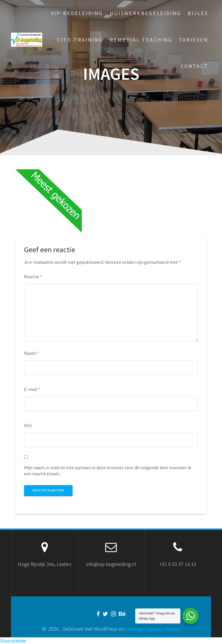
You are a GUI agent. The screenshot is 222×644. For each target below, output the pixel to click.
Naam (31, 353)
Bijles (198, 13)
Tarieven (194, 40)
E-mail (32, 389)
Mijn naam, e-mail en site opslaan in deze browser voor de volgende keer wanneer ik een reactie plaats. (108, 471)
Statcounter (13, 641)
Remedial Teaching (141, 40)
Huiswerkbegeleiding (145, 13)
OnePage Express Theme (152, 629)
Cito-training (80, 40)
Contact (194, 66)
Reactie (33, 276)
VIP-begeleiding (77, 13)
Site (28, 425)
